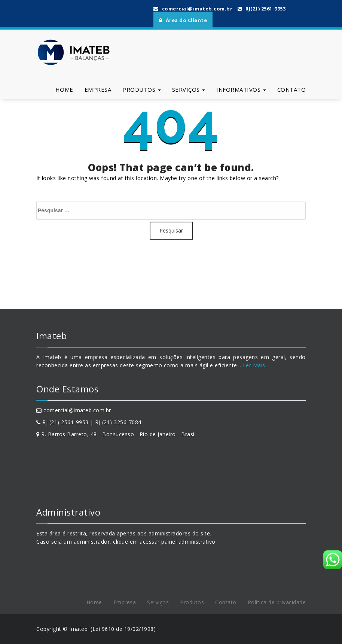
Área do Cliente (183, 20)
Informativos (241, 89)
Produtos (142, 89)
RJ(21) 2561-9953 (262, 9)
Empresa (98, 89)
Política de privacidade (277, 602)
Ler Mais (253, 365)
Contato (292, 89)
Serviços (189, 89)
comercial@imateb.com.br (193, 9)
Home (64, 89)
